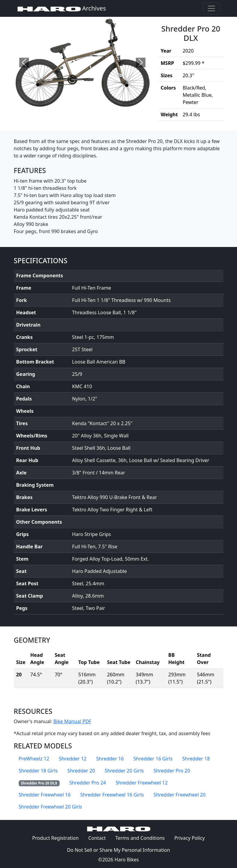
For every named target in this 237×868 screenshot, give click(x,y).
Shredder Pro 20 (172, 771)
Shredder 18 (196, 759)
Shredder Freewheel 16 (45, 795)
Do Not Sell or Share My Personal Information (118, 850)
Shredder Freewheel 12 (142, 783)
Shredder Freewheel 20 (180, 795)
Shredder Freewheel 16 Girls (112, 795)
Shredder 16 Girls (153, 759)
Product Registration (55, 838)
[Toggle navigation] (211, 8)
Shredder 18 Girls (38, 771)
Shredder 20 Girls (124, 771)
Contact (99, 838)
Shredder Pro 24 (88, 783)
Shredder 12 (73, 759)
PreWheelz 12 (34, 759)
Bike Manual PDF (72, 721)
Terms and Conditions (142, 838)
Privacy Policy (192, 838)
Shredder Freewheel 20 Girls (50, 807)
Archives (62, 8)
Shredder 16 (110, 759)
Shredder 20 (81, 771)
